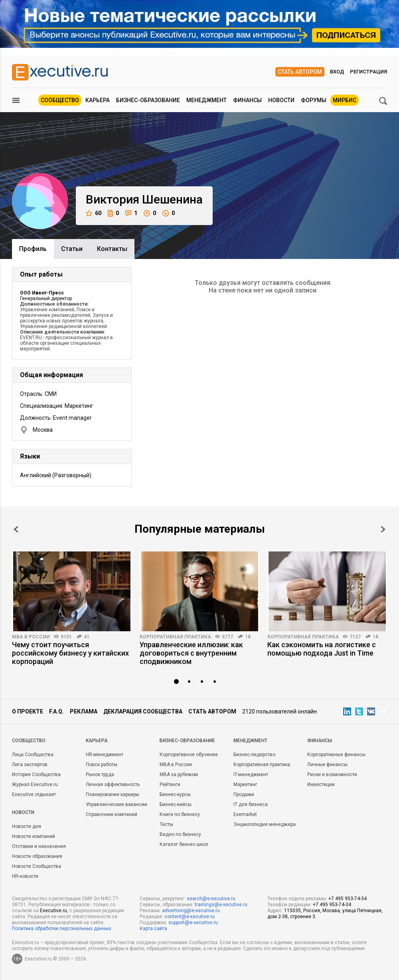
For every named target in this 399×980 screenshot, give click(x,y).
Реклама (84, 711)
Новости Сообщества (37, 866)
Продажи (244, 794)
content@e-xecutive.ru (190, 917)
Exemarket (245, 814)
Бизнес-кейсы (176, 804)
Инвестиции (321, 784)
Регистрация (368, 72)
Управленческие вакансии (117, 804)
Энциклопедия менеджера (265, 824)
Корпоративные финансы (336, 755)
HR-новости (25, 876)
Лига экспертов (30, 765)
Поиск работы (102, 765)
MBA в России (31, 637)
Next (383, 529)
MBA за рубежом (179, 775)
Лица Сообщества (33, 755)
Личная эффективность (113, 784)
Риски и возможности (332, 775)
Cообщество (29, 741)
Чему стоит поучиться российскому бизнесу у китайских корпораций (70, 653)
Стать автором (300, 72)
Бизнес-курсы (175, 794)
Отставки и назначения (39, 846)
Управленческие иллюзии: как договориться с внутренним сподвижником (191, 653)
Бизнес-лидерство (254, 755)
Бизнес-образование (148, 100)
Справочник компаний (112, 814)
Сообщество (60, 100)
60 (94, 213)
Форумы (314, 100)
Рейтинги (170, 784)
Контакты (112, 249)
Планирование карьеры (113, 794)
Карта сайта (153, 929)
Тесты (166, 824)
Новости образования (37, 856)
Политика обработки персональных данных (62, 929)
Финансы (247, 100)
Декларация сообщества (143, 711)
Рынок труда (100, 775)
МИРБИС (345, 100)
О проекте (28, 711)
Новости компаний (34, 836)
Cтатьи (72, 249)
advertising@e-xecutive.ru (191, 911)
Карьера (98, 100)
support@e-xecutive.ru (193, 923)
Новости (281, 100)
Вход (337, 72)
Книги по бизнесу (180, 814)
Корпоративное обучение (189, 755)
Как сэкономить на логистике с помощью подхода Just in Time (322, 649)
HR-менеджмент (105, 755)
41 (87, 637)
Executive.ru (53, 911)
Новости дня (27, 826)
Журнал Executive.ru (35, 784)
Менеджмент (206, 100)
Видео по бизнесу (180, 834)
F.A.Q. (56, 711)
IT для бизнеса (251, 804)
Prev (16, 529)
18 (248, 637)
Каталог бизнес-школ (184, 844)
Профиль (33, 249)
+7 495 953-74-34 (348, 899)
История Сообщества (36, 775)
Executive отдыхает (34, 794)
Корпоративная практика (175, 637)
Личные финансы (327, 765)
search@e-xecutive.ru (211, 899)
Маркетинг (245, 784)
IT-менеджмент (251, 775)
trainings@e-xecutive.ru (221, 905)
